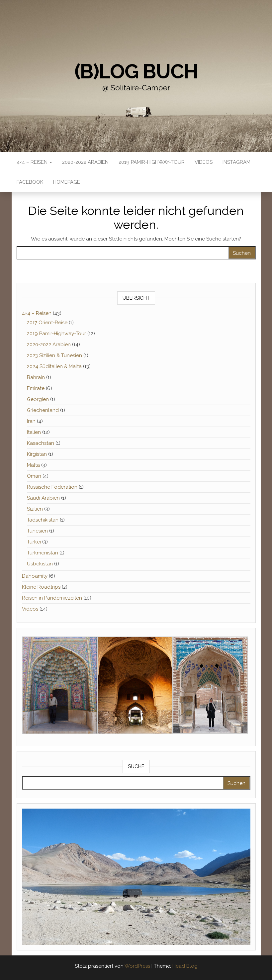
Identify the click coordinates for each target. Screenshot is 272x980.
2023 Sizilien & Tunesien (54, 355)
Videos (204, 162)
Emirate (36, 388)
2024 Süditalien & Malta (54, 366)
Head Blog (185, 966)
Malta (33, 465)
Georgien (38, 399)
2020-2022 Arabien (85, 162)
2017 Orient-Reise (47, 323)
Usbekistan (40, 564)
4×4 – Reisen (34, 162)
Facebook (30, 182)
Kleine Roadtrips (41, 587)
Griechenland (43, 410)
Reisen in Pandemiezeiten (52, 598)
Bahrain (36, 377)
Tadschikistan (43, 520)
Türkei (34, 542)
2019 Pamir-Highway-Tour (152, 162)
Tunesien (37, 531)
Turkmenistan (43, 553)
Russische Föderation (52, 487)
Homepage (67, 182)
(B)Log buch (136, 71)
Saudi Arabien (43, 498)
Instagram (236, 162)
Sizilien (35, 509)
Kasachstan (41, 443)
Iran (31, 421)
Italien (34, 432)
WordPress (137, 966)
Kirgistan (37, 454)
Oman (34, 476)
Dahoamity (35, 576)
